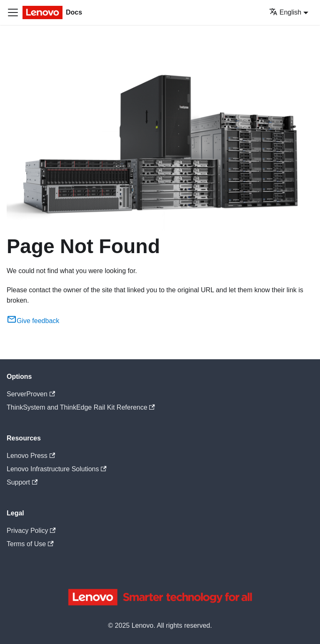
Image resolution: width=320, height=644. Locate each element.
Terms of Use (30, 544)
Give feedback (33, 321)
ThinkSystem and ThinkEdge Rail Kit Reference (81, 407)
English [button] (285, 12)
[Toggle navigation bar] (13, 12)
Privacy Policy (31, 531)
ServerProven (31, 394)
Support (22, 482)
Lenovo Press (31, 456)
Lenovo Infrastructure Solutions (57, 469)
